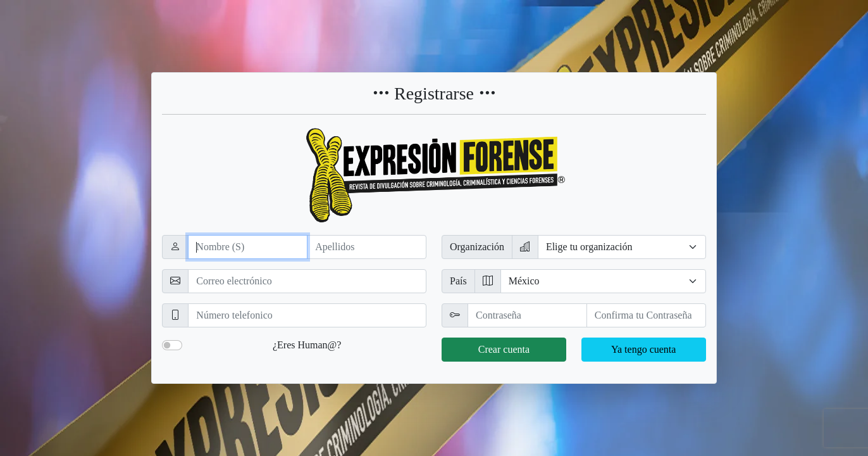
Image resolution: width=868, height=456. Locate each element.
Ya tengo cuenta (643, 349)
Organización (477, 247)
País (458, 281)
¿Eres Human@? (307, 345)
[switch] (172, 345)
